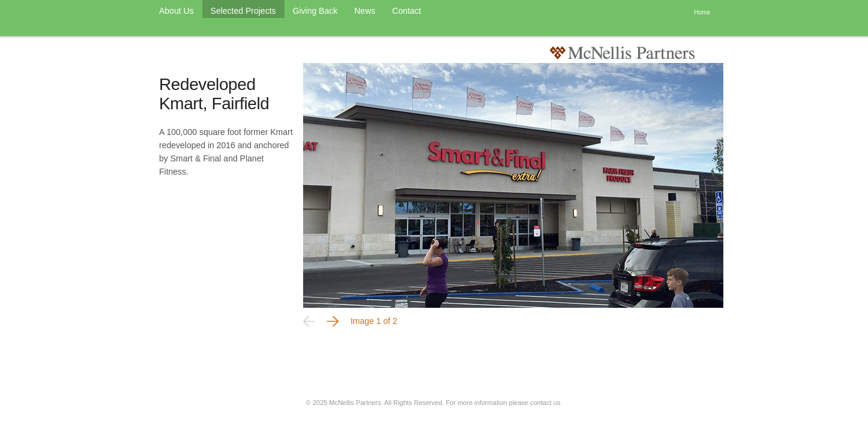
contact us (545, 403)
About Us (176, 11)
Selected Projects (243, 11)
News (365, 11)
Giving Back (315, 11)
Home (702, 12)
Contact (406, 11)
